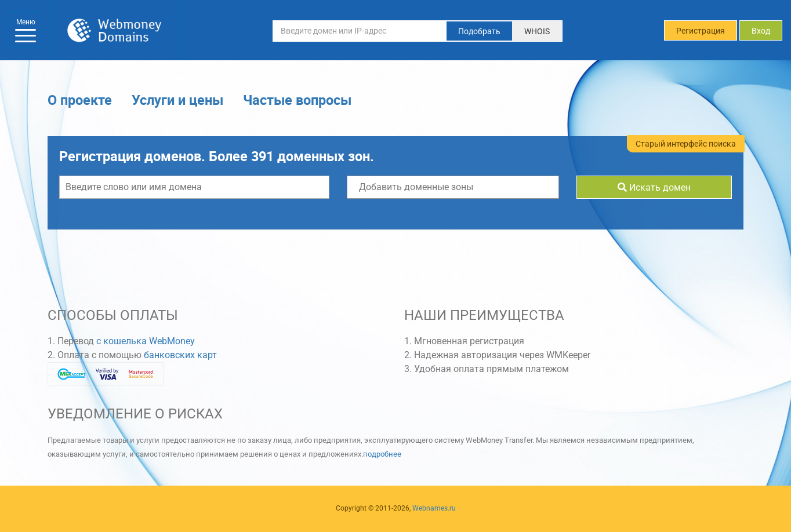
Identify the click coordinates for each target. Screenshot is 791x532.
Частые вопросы (297, 101)
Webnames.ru (434, 508)
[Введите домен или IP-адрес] (360, 31)
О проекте (80, 101)
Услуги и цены (177, 101)
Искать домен (654, 189)
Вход (761, 31)
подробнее (382, 456)
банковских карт (180, 357)
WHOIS (537, 31)
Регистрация (701, 31)
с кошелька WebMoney (146, 343)
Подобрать (479, 31)
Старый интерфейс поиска (686, 145)
